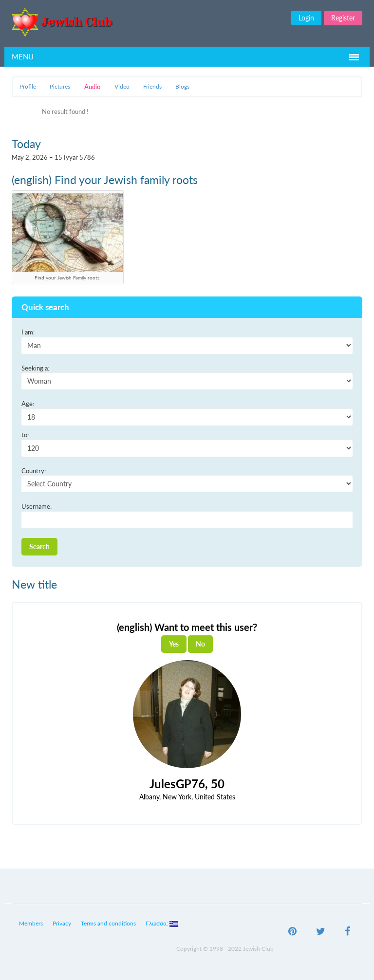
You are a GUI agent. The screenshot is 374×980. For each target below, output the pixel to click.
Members (31, 923)
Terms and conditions (108, 923)
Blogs (182, 86)
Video (122, 86)
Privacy (62, 923)
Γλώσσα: (162, 923)
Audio (92, 87)
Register (343, 18)
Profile (28, 86)
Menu (23, 56)
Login (306, 18)
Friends (152, 86)
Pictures (60, 86)
